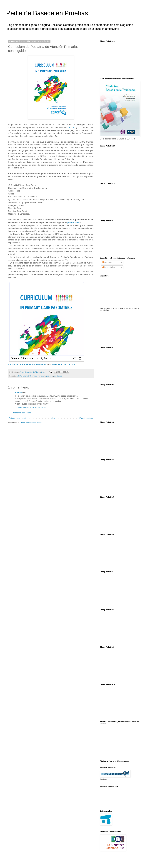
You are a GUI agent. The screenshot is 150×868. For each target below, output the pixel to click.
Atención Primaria (30, 376)
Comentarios (108, 267)
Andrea (18, 393)
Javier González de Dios (64, 364)
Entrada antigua (86, 418)
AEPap (20, 376)
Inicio (53, 418)
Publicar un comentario (22, 413)
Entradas (107, 262)
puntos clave (74, 223)
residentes (58, 376)
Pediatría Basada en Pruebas (47, 13)
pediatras (50, 376)
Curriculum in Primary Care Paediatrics (27, 364)
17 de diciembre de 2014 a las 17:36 (30, 408)
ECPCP (73, 128)
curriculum (42, 376)
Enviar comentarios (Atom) (31, 423)
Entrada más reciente (18, 418)
